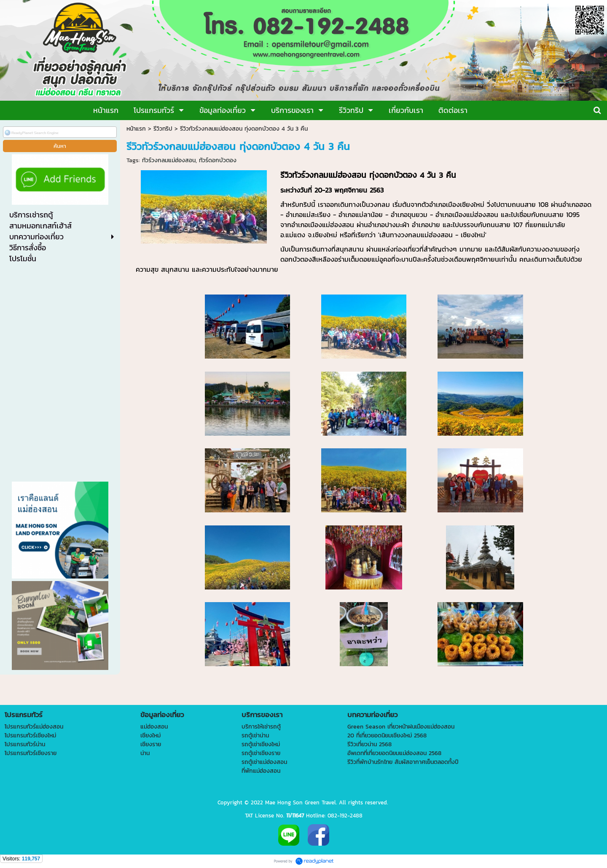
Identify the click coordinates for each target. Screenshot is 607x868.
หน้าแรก (136, 129)
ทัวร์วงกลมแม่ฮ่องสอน (169, 160)
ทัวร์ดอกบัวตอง (218, 160)
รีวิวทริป (163, 129)
